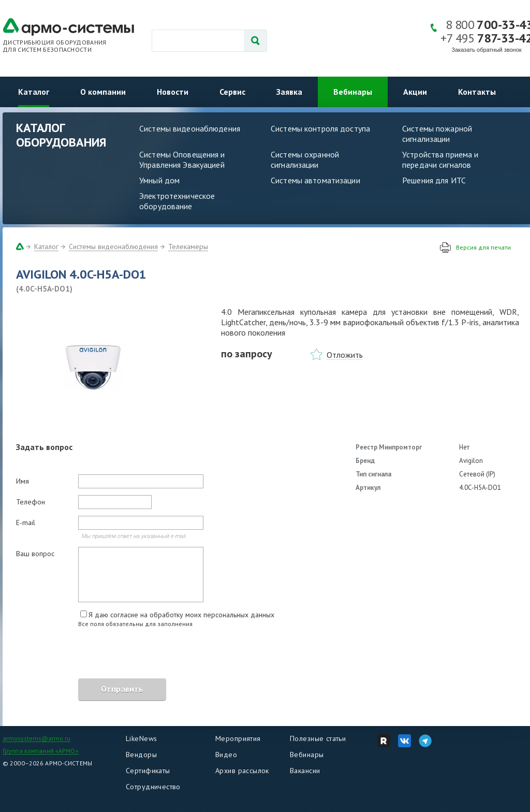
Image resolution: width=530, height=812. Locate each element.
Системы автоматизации (315, 180)
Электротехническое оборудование (177, 201)
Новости (173, 92)
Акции (415, 92)
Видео (226, 755)
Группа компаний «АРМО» (41, 751)
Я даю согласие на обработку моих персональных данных (181, 615)
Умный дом (159, 180)
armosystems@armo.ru (36, 738)
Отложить (345, 355)
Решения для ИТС (434, 180)
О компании (103, 92)
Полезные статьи (318, 738)
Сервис (232, 92)
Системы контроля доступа (320, 128)
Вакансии (305, 771)
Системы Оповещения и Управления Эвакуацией (182, 160)
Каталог (34, 92)
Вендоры (141, 755)
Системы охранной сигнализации (305, 160)
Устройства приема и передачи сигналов (440, 160)
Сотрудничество (153, 787)
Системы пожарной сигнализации (437, 134)
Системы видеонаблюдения (190, 128)
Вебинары (353, 92)
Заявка (289, 92)
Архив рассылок (242, 771)
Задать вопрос (44, 447)
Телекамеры (188, 247)
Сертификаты (148, 771)
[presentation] (95, 655)
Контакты (477, 92)
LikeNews (141, 738)
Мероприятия (238, 738)
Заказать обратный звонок (487, 50)
